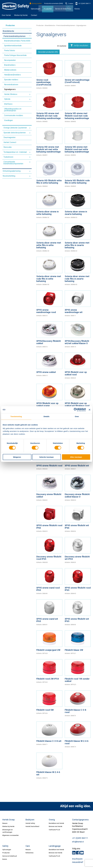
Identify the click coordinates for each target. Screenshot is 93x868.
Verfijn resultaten (79, 45)
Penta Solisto (10, 51)
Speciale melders (11, 80)
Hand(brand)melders (12, 75)
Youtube (82, 853)
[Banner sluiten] (89, 410)
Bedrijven (30, 820)
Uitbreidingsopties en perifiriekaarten (13, 110)
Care (28, 847)
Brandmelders (10, 65)
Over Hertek (6, 15)
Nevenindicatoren (11, 85)
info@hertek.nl (78, 842)
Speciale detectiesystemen (15, 133)
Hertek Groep (9, 820)
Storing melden (36, 4)
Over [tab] (77, 416)
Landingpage (55, 847)
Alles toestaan (76, 457)
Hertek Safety (30, 824)
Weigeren (17, 457)
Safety (5, 847)
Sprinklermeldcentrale (13, 46)
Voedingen (8, 120)
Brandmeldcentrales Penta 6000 (17, 41)
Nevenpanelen (10, 60)
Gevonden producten (49, 52)
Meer (30, 31)
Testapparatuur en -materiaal (15, 152)
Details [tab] (47, 416)
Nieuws (5, 824)
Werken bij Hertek (21, 15)
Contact (34, 15)
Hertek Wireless (11, 94)
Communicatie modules (14, 115)
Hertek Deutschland (32, 827)
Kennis (77, 9)
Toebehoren (8, 157)
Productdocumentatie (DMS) (54, 4)
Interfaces (8, 104)
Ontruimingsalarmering (12, 171)
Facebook (78, 853)
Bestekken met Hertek (56, 824)
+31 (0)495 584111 (83, 4)
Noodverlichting (9, 176)
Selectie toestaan (46, 457)
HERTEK (16, 6)
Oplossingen (36, 9)
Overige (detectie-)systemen (15, 128)
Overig (52, 820)
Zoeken (69, 4)
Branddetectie (8, 31)
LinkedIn (74, 853)
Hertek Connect (10, 142)
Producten (7, 26)
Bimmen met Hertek (56, 827)
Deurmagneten (9, 137)
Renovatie (8, 147)
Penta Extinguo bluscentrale (15, 55)
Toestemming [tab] (16, 416)
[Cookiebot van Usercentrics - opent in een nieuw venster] (76, 410)
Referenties (29, 853)
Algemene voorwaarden (10, 836)
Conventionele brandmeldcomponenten (13, 163)
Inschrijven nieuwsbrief (78, 861)
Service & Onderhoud (10, 857)
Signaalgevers (10, 89)
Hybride (7, 99)
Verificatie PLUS (54, 830)
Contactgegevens (80, 820)
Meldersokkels (10, 70)
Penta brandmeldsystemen (14, 36)
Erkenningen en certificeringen (8, 831)
